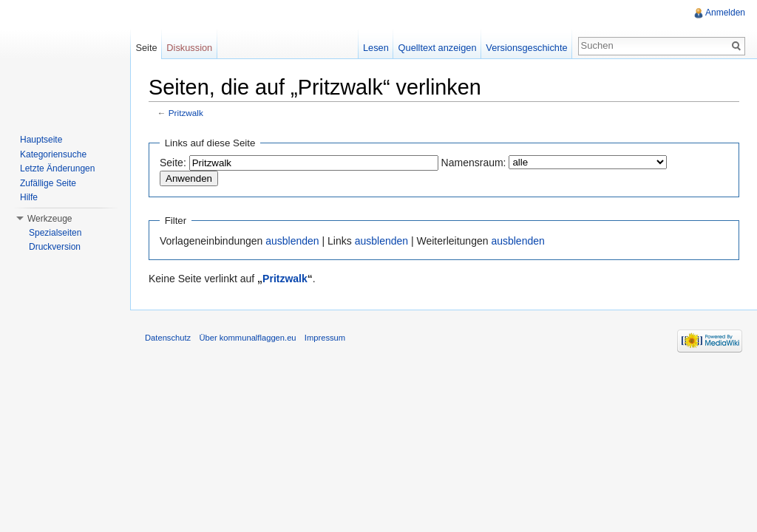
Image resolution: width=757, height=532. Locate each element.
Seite (146, 48)
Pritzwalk (186, 113)
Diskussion (189, 48)
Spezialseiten (55, 233)
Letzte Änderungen (57, 168)
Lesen (376, 48)
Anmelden (725, 13)
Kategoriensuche (53, 154)
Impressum (325, 338)
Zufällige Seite (48, 183)
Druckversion (55, 247)
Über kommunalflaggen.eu (247, 338)
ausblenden (292, 241)
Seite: (173, 163)
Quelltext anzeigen (438, 48)
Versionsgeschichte (526, 48)
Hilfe (29, 197)
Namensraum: (474, 163)
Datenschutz (168, 338)
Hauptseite (41, 140)
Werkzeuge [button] (50, 219)
